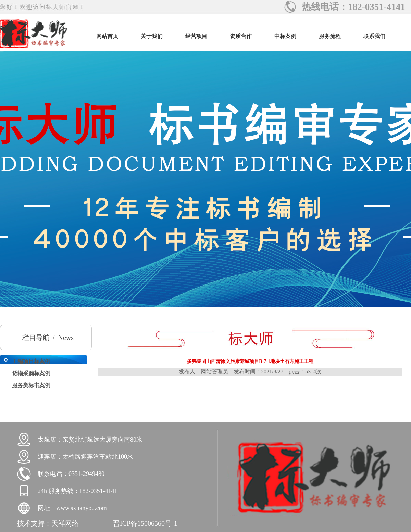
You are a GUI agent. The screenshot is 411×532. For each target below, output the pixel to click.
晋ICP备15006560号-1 (145, 523)
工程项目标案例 (31, 361)
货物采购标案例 (31, 373)
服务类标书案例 (31, 385)
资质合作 (241, 36)
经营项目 (196, 36)
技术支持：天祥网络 (48, 523)
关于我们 (152, 36)
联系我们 (374, 36)
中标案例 (285, 36)
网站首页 (107, 36)
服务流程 (330, 36)
